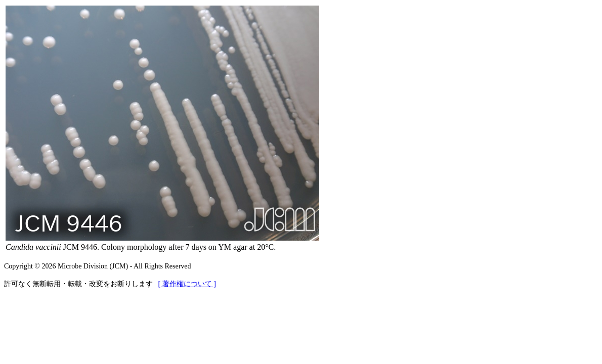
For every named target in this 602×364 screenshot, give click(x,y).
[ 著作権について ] (187, 284)
